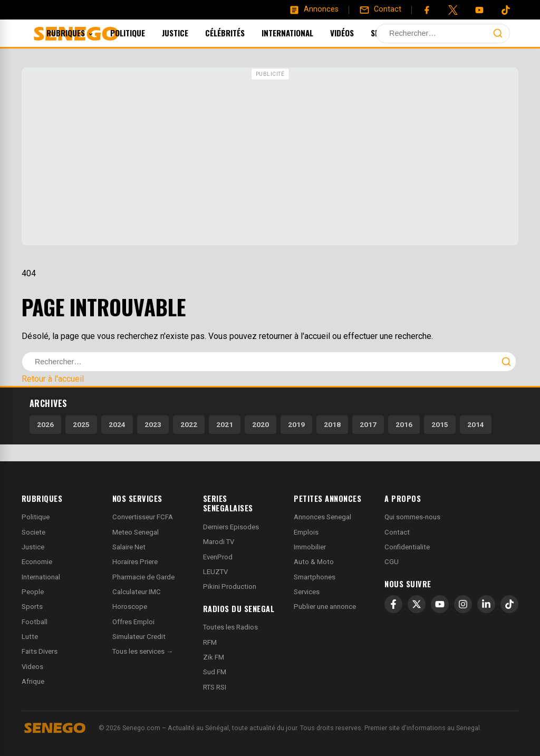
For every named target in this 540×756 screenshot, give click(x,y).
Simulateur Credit (139, 637)
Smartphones (315, 577)
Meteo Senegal (136, 532)
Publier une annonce (325, 607)
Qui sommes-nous (412, 517)
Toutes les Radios (230, 627)
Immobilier (310, 547)
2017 (368, 424)
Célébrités (239, 33)
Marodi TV (219, 542)
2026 (45, 424)
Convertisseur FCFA (143, 517)
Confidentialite (407, 547)
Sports (398, 33)
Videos (32, 667)
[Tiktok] (506, 10)
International (302, 33)
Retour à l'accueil (53, 379)
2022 (189, 424)
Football (35, 622)
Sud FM (215, 672)
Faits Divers (40, 651)
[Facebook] (427, 10)
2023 (153, 424)
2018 (332, 424)
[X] (417, 604)
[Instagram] (463, 604)
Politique (142, 33)
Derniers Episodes (231, 527)
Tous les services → (143, 651)
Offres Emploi (133, 622)
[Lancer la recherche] (498, 33)
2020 (261, 424)
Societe (33, 532)
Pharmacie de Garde (143, 577)
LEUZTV (215, 572)
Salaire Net (129, 547)
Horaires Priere (135, 562)
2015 (440, 424)
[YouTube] (479, 10)
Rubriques (84, 33)
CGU (392, 562)
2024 (117, 424)
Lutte (30, 637)
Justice (189, 33)
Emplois (306, 532)
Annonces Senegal (322, 517)
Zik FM (214, 657)
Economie (37, 562)
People (33, 592)
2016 (404, 424)
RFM (210, 642)
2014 (476, 424)
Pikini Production (230, 587)
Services (307, 592)
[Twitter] (453, 10)
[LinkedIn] (486, 604)
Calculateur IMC (137, 592)
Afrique (33, 681)
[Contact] (380, 9)
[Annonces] (314, 9)
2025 (81, 424)
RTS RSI (215, 687)
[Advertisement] (270, 158)
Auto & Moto (314, 562)
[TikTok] (509, 604)
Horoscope (130, 607)
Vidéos (356, 33)
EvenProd (218, 557)
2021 (225, 424)
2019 (296, 424)
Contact (397, 532)
